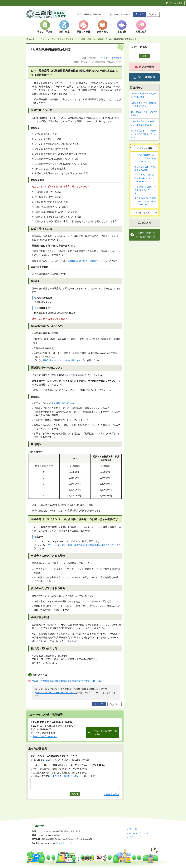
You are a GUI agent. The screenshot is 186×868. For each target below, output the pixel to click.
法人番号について (65, 840)
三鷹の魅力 (141, 32)
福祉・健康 (64, 32)
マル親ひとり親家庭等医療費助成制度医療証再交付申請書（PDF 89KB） (66, 681)
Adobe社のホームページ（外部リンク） (56, 692)
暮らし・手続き (45, 32)
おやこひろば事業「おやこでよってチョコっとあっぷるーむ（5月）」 (145, 158)
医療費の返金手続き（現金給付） (84, 261)
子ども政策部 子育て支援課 (110, 58)
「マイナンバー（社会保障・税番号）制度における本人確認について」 (81, 545)
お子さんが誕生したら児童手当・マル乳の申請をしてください (143, 134)
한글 (123, 14)
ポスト (153, 14)
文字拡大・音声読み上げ (94, 14)
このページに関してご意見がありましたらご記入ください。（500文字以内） (69, 765)
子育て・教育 (83, 32)
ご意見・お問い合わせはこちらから (105, 733)
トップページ (42, 39)
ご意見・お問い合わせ (66, 776)
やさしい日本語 (176, 3)
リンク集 (133, 826)
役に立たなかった (79, 760)
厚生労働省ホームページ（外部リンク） (63, 360)
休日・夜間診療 (144, 77)
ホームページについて (139, 829)
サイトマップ (135, 834)
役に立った (38, 760)
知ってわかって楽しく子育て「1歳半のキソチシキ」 (145, 190)
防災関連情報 (144, 67)
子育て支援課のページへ (45, 736)
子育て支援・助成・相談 (75, 39)
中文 (128, 14)
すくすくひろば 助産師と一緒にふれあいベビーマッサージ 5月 (145, 201)
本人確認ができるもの (63, 403)
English (116, 14)
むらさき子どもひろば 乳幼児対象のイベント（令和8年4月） (145, 178)
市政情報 (122, 32)
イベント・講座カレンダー (146, 213)
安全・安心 (103, 32)
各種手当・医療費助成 (97, 39)
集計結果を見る (111, 797)
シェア (139, 14)
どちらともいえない (57, 760)
